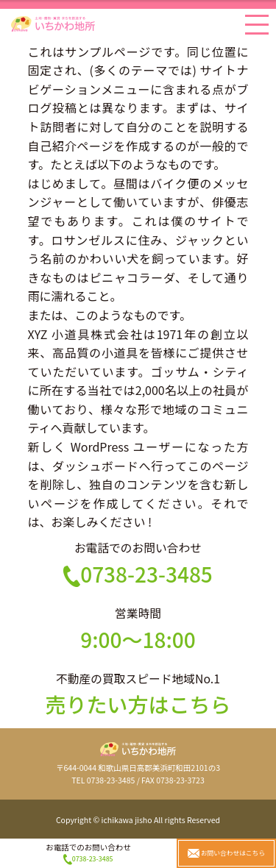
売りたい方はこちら (138, 704)
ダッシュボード (95, 466)
